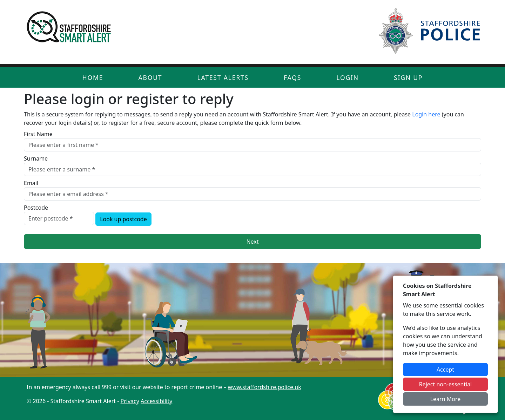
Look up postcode (123, 219)
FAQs (292, 77)
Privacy (130, 401)
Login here (426, 114)
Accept (445, 370)
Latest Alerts (223, 77)
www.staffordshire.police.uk (265, 387)
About (150, 77)
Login (348, 77)
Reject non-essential (446, 384)
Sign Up (408, 77)
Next (252, 242)
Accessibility (156, 401)
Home (93, 77)
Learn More (446, 399)
